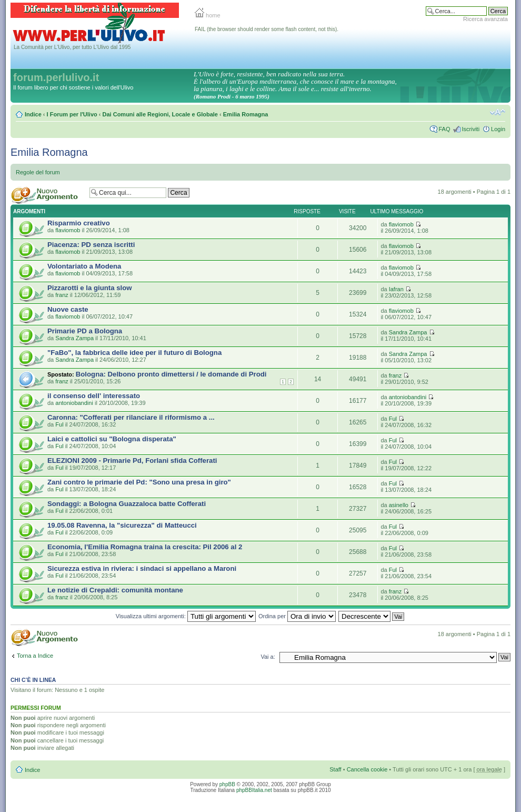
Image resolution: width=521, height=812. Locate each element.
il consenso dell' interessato (94, 396)
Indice (33, 114)
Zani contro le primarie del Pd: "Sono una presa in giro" (139, 482)
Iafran (396, 289)
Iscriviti (470, 129)
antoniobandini (74, 403)
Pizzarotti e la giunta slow (89, 288)
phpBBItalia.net (254, 790)
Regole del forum (38, 172)
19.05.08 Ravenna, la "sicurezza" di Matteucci (122, 525)
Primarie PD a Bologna (85, 331)
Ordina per (297, 616)
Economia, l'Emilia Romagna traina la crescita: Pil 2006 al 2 (145, 547)
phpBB (227, 784)
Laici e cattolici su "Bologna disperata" (112, 439)
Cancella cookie (367, 769)
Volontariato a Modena (84, 266)
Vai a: (268, 657)
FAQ (444, 129)
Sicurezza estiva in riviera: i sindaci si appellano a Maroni (142, 568)
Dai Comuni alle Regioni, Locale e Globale (160, 114)
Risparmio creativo (79, 223)
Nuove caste (68, 309)
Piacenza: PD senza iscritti (91, 245)
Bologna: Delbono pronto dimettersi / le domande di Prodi (171, 374)
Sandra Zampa (74, 338)
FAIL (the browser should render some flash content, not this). (267, 29)
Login (498, 129)
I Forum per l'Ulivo (72, 114)
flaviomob (68, 230)
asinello (399, 505)
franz (62, 295)
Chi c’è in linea (33, 680)
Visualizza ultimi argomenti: (186, 616)
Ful (59, 424)
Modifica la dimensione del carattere (498, 112)
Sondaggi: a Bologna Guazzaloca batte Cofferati (127, 504)
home (208, 15)
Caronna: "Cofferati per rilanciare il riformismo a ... (131, 417)
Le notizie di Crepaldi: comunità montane (115, 590)
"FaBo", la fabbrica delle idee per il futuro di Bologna (134, 353)
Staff (335, 769)
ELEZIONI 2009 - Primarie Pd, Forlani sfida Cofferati (132, 461)
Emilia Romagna (246, 114)
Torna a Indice (35, 656)
